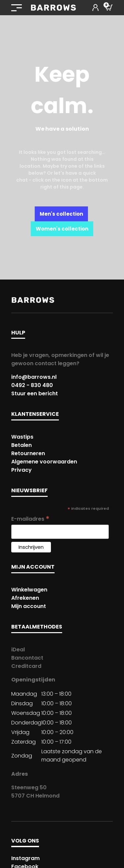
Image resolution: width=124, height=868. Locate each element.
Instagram (25, 858)
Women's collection (62, 229)
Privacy (21, 470)
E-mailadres (30, 519)
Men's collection (61, 214)
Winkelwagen (29, 590)
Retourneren (28, 453)
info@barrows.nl (34, 377)
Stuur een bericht (35, 393)
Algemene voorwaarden (44, 462)
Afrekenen (25, 598)
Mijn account (29, 606)
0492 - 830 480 (32, 385)
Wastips (22, 437)
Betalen (21, 445)
